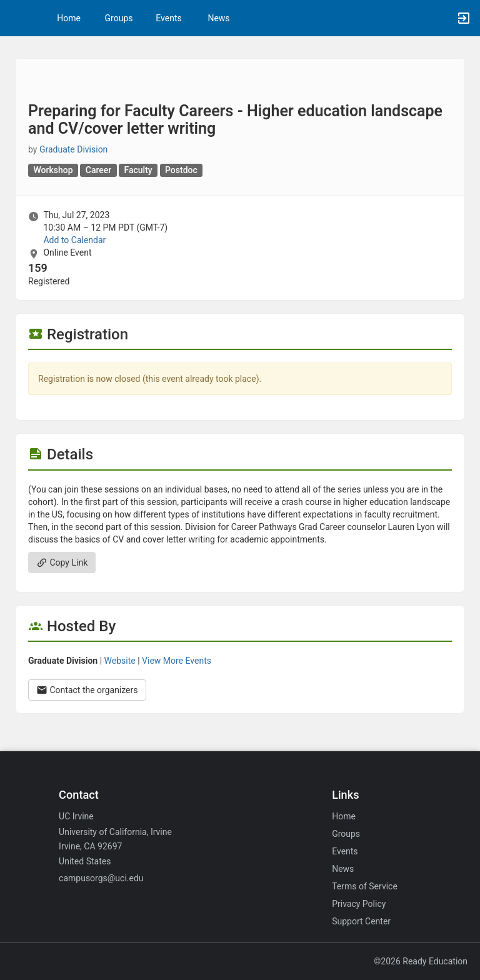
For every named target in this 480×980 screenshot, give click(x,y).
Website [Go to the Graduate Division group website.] (120, 661)
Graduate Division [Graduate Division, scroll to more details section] (73, 149)
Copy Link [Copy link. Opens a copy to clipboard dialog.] (62, 562)
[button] (16, 18)
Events (168, 18)
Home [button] (69, 18)
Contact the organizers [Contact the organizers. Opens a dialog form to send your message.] (87, 690)
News (218, 18)
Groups (119, 18)
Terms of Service (365, 886)
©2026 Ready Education (421, 961)
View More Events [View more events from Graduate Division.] (177, 661)
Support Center (361, 921)
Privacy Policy (359, 904)
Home (344, 816)
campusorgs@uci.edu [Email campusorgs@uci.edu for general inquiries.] (101, 878)
